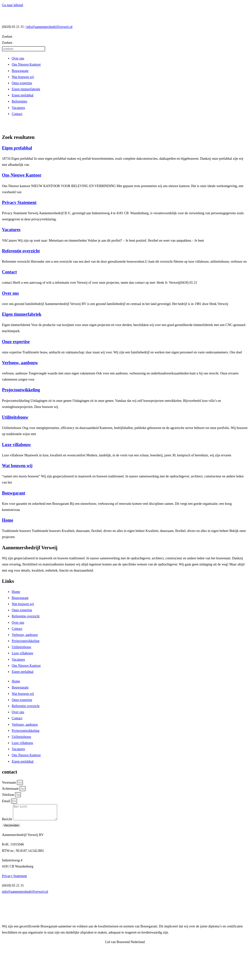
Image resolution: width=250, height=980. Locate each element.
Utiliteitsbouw (15, 417)
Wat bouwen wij (23, 77)
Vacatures (18, 108)
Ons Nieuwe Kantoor (26, 64)
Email (6, 801)
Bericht (7, 822)
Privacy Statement (19, 203)
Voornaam (9, 783)
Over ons (18, 58)
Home (8, 520)
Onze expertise (22, 83)
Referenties (20, 101)
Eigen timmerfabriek (26, 89)
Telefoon (8, 795)
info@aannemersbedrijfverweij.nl (49, 27)
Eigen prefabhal (23, 95)
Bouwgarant (20, 71)
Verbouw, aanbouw (20, 363)
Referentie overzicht (21, 251)
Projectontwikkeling (21, 390)
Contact (17, 114)
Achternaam (11, 789)
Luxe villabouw (16, 445)
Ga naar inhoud (12, 5)
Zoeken (7, 37)
